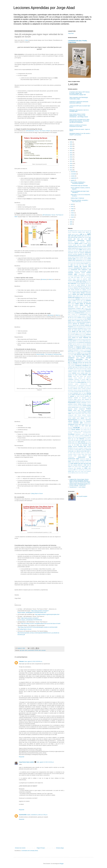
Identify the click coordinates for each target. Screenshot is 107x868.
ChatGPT (86, 264)
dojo (82, 296)
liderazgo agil (81, 362)
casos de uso (83, 262)
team (78, 445)
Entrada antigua (60, 848)
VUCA (77, 470)
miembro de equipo (73, 375)
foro (83, 319)
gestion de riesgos (87, 328)
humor (78, 341)
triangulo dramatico (76, 460)
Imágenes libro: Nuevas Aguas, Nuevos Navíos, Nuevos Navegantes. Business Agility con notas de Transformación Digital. (80, 481)
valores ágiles (85, 467)
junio (72, 206)
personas (86, 390)
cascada (89, 260)
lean (90, 353)
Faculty (87, 316)
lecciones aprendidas (75, 359)
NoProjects (89, 381)
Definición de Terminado (79, 288)
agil (21, 650)
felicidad (89, 318)
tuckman (82, 460)
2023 (71, 148)
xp (74, 473)
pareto (85, 387)
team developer (84, 445)
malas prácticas (71, 366)
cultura (74, 280)
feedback (79, 318)
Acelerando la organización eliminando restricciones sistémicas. (79, 102)
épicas (69, 304)
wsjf (73, 473)
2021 (71, 153)
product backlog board (73, 407)
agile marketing (85, 237)
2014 (71, 168)
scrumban (85, 431)
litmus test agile (83, 364)
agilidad (76, 243)
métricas (79, 373)
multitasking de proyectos (80, 379)
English (74, 301)
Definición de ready (82, 287)
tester (80, 450)
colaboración (71, 268)
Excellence (87, 313)
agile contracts (78, 236)
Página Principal (41, 848)
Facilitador (84, 316)
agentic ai (77, 234)
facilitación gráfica (77, 316)
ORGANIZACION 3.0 (86, 384)
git (72, 333)
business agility (72, 259)
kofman (73, 353)
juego (72, 352)
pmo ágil (86, 395)
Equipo (77, 304)
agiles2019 (70, 242)
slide (78, 439)
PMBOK (74, 395)
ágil (84, 234)
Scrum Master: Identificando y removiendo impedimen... (78, 183)
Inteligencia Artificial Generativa (84, 348)
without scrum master (79, 471)
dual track (89, 296)
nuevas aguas (81, 382)
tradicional (84, 456)
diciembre (74, 172)
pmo (79, 395)
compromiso (76, 271)
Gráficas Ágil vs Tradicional (77, 198)
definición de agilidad (75, 285)
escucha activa (88, 308)
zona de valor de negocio (83, 473)
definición (83, 284)
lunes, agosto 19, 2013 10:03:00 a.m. (33, 662)
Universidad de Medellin (80, 462)
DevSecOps (88, 293)
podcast (72, 396)
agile (23, 650)
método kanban (81, 372)
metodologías (88, 372)
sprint (83, 440)
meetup (83, 370)
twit (90, 460)
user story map (87, 464)
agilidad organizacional (73, 248)
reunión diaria (78, 424)
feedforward (84, 318)
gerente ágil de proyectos (79, 325)
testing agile (71, 451)
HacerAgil (74, 336)
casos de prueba (77, 262)
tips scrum (87, 451)
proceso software (78, 404)
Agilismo (77, 250)
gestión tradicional (87, 331)
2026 (71, 142)
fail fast (70, 318)
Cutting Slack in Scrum (37, 493)
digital (78, 294)
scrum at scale (83, 428)
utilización (80, 465)
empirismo (70, 301)
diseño (74, 296)
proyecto (75, 417)
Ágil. (86, 234)
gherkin (69, 333)
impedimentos (88, 342)
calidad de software (83, 259)
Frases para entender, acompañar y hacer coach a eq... (79, 201)
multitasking (71, 379)
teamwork (75, 446)
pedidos (79, 389)
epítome (73, 304)
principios (79, 403)
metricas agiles (84, 373)
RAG (86, 418)
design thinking (79, 291)
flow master (74, 319)
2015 (71, 166)
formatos (81, 319)
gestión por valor (77, 331)
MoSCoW (89, 376)
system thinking (82, 443)
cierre (90, 264)
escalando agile (80, 308)
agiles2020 (76, 242)
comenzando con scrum (80, 268)
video (86, 468)
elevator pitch (88, 299)
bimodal (70, 257)
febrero (73, 215)
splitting (77, 440)
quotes (82, 418)
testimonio (84, 450)
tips (78, 451)
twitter (70, 462)
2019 (71, 157)
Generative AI (74, 322)
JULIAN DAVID (23, 815)
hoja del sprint (88, 339)
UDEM (73, 462)
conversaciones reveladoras (85, 274)
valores (80, 467)
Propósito (89, 415)
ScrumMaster (71, 434)
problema (89, 403)
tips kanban (82, 451)
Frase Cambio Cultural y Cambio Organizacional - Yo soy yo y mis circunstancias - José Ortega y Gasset (79, 115)
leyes (90, 361)
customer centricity (72, 282)
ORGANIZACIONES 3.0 (73, 386)
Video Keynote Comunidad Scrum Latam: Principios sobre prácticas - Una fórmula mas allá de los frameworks (79, 121)
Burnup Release (87, 257)
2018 (71, 159)
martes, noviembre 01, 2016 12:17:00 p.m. (37, 815)
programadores (78, 414)
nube (76, 382)
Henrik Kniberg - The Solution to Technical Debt (49, 354)
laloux (76, 353)
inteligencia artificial (81, 347)
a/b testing (70, 231)
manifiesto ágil (71, 367)
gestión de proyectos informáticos (76, 328)
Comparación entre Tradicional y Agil (81, 270)
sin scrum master (74, 437)
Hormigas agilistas (72, 341)
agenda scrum (82, 232)
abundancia (75, 231)
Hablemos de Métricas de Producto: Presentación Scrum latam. (78, 126)
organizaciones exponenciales (85, 386)
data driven (89, 282)
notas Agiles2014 (71, 382)
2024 (71, 146)
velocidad (43, 650)
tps (85, 453)
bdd (90, 256)
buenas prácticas (75, 257)
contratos (89, 273)
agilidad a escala (83, 243)
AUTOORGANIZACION (74, 256)
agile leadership (72, 237)
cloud (83, 265)
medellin (79, 370)
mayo (73, 209)
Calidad (77, 259)
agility (81, 250)
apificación (70, 254)
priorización (84, 403)
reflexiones (76, 421)
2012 (71, 220)
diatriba (74, 294)
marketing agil (71, 370)
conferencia (77, 273)
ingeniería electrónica (87, 345)
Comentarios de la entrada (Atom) (30, 851)
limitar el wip (71, 364)
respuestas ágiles (78, 423)
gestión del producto (83, 330)
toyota (71, 453)
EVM (69, 313)
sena (86, 434)
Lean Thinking (80, 358)
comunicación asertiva (85, 271)
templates (86, 448)
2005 (71, 224)
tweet (87, 460)
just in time (76, 352)
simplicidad (81, 436)
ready (90, 418)
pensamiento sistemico (73, 390)
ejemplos (78, 299)
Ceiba (27, 40)
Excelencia (73, 313)
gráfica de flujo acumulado (81, 333)
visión (90, 468)
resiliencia (70, 423)
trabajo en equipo (77, 454)
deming (73, 290)
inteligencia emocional (73, 350)
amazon (75, 253)
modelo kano (76, 376)
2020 (71, 155)
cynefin (77, 282)
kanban (89, 352)
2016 (71, 163)
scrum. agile (80, 431)
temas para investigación (78, 448)
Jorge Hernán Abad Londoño (26, 762)
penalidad (84, 389)
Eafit (81, 297)
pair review (78, 387)
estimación (88, 310)
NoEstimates (83, 381)
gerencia (70, 324)
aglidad (80, 251)
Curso (89, 280)
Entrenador (74, 302)
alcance (87, 251)
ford (78, 319)
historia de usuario (77, 338)
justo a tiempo (81, 352)
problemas (70, 404)
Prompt (79, 415)
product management (79, 409)
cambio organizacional (77, 260)
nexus (79, 381)
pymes (78, 418)
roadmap (76, 426)
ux (83, 465)
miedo (90, 373)
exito (90, 313)
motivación (70, 378)
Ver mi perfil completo (82, 496)
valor (85, 465)
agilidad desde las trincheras (80, 245)
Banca (86, 256)
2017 (71, 161)
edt (71, 299)
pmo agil (82, 395)
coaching (70, 267)
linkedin (76, 364)
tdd (75, 445)
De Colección (72, 283)
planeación (76, 393)
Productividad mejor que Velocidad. (79, 186)
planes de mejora (82, 393)
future (90, 321)
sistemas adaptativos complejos (85, 437)
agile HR (89, 236)
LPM (88, 364)
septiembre (74, 178)
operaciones (70, 384)
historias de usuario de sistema (79, 339)
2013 (71, 170)
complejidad (70, 271)
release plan (82, 421)
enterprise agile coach (81, 301)
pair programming (72, 387)
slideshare (82, 439)
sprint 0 (86, 440)
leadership (86, 353)
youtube (77, 473)
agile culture (84, 236)
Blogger (62, 864)
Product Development (83, 407)
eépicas (74, 299)
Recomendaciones (73, 420)
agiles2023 (89, 242)
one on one (89, 382)
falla (73, 318)
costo (69, 277)
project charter (85, 414)
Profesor (73, 414)
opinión (77, 384)
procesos (84, 404)
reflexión (70, 421)
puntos (74, 418)
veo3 (83, 468)
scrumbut (89, 431)
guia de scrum (82, 335)
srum (87, 442)
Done (85, 296)
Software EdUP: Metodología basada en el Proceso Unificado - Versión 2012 (80, 484)
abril (72, 211)
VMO (74, 470)
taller (86, 443)
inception (70, 344)
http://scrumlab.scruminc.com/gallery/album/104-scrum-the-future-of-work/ (41, 623)
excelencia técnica (80, 313)
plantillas (70, 395)
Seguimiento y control (80, 434)
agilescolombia (71, 244)
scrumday (70, 433)
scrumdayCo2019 (77, 433)
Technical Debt (82, 446)
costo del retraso (75, 277)
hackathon (78, 336)
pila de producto (75, 392)
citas (71, 265)
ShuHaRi (77, 436)
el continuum (83, 299)
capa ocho (85, 260)
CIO (69, 265)
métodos (70, 373)
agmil (83, 251)
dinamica (70, 296)
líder (72, 363)
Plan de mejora (85, 392)
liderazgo (75, 362)
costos (82, 277)
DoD (80, 296)
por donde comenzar (79, 396)
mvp (87, 379)
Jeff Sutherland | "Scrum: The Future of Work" (38, 131)
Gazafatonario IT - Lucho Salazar (77, 487)
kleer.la (51, 279)
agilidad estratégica (78, 247)
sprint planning (81, 442)
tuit (85, 460)
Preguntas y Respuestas (86, 401)
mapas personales (83, 369)
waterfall (80, 470)
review (83, 424)
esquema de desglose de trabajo (79, 310)
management (78, 365)
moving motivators (78, 378)
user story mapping (73, 465)
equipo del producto (73, 305)
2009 (71, 222)
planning (89, 393)
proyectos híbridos (87, 417)
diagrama (70, 294)
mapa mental (76, 369)
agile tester (77, 239)
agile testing (84, 239)
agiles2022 (83, 242)
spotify (80, 440)
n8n (90, 379)
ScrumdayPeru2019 (87, 433)
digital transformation (85, 294)
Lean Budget (71, 355)
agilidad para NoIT (72, 250)
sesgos (73, 436)
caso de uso (70, 262)
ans (79, 253)
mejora (86, 370)
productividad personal (73, 412)
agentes (73, 234)
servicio (70, 436)
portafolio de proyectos (80, 398)
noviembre (74, 174)
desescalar (74, 291)
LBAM (79, 353)
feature (76, 318)
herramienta (88, 336)
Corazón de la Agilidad (79, 276)
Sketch (70, 439)
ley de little (86, 361)
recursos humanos (81, 420)
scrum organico (74, 431)
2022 (71, 151)
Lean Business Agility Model (81, 355)
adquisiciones (75, 232)
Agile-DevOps (81, 240)
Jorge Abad (71, 33)
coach (89, 265)
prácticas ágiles (81, 399)
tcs (73, 445)
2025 (71, 144)
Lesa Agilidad (79, 361)
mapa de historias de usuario (81, 367)
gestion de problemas (78, 327)
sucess (76, 443)
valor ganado (75, 467)
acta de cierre (81, 231)
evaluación (89, 311)
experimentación (83, 314)
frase (86, 319)
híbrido (70, 338)
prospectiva (70, 417)
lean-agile (88, 358)
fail (90, 316)
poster (75, 399)
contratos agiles (73, 274)
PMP (90, 395)
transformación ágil (84, 457)
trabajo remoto (77, 456)
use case (87, 462)
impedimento (82, 342)
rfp (69, 426)
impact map (85, 341)
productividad (31, 650)
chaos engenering (77, 264)
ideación (81, 341)
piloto (80, 392)
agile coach (71, 236)
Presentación (72, 402)
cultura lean (85, 280)
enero (73, 217)
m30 (90, 364)
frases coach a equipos (74, 321)
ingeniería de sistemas (81, 344)
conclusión (71, 273)
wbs (90, 470)
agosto (73, 180)
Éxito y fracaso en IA (73, 314)
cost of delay (88, 276)
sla (72, 439)
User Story (81, 464)
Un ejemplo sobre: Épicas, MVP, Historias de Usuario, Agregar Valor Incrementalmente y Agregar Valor (79, 93)
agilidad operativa (87, 247)
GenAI (70, 322)
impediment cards (75, 342)
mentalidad (75, 372)
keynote (70, 353)
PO (69, 396)
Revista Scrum (88, 424)
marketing (89, 369)
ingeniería (74, 344)
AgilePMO (89, 240)
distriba (77, 296)
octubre (73, 176)
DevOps (83, 293)
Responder (22, 757)
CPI (85, 277)
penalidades (88, 389)
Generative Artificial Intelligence (84, 322)
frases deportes (84, 321)
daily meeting (83, 282)
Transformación (71, 457)
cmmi (86, 265)
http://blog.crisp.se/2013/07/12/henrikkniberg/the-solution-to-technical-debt (38, 627)
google (74, 333)
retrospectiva (71, 424)
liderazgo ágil (88, 362)
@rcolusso (44, 279)
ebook (69, 299)
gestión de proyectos (87, 327)
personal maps (81, 390)
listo (79, 364)
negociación (70, 381)
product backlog (87, 406)
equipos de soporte (80, 307)
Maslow (76, 370)
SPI (72, 440)
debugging (79, 284)
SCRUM (36, 650)
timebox (75, 451)
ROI (80, 426)
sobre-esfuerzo (88, 439)
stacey (90, 442)
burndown (81, 257)
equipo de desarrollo (85, 304)
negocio (75, 381)
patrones (75, 389)
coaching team (87, 267)
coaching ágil (78, 267)
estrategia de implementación (79, 311)
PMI (77, 395)
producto (80, 412)
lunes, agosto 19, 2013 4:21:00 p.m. (45, 762)
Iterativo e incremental (85, 350)
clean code (76, 265)
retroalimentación (87, 423)
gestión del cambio (73, 330)
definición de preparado (73, 287)
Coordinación (71, 276)
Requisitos (89, 421)
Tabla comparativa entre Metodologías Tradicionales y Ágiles (79, 98)
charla (82, 264)
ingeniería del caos (78, 345)
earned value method (87, 298)
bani (88, 256)
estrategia (70, 311)
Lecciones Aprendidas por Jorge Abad (44, 8)
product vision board (78, 410)
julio (72, 204)
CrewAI (74, 279)
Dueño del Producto (74, 297)
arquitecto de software (83, 254)
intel (75, 347)
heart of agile (83, 336)
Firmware (70, 319)
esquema (70, 310)
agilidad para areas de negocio (85, 248)
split (74, 440)
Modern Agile (83, 376)
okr (85, 382)
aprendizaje (75, 254)
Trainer (89, 456)
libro (69, 362)
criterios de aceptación (82, 279)
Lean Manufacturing (77, 356)
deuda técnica (76, 293)
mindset (80, 375)
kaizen (26, 650)
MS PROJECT (87, 378)
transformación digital (73, 459)
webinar (70, 471)
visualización (71, 470)
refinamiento (88, 420)
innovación (71, 347)
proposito (84, 415)
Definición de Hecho (86, 285)
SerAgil (89, 434)
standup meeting (71, 443)
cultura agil (79, 280)
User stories (74, 463)
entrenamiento (80, 302)
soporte (70, 440)
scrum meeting (84, 430)
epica (90, 302)
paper (82, 387)
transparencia (82, 459)
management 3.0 (87, 365)
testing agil (88, 450)
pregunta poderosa (77, 401)
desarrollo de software (81, 290)
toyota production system (78, 453)
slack (40, 650)
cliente (80, 265)
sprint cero (75, 442)
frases (89, 319)
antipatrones (88, 253)
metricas (74, 373)
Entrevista (86, 302)
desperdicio (85, 291)
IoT (79, 350)
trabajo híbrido (84, 454)
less (83, 361)
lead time (82, 353)
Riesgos (72, 426)
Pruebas (70, 418)
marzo (73, 213)
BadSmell (82, 256)
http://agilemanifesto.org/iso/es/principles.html (47, 614)
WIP (73, 471)
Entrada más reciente (20, 848)
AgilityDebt (84, 250)
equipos (82, 305)
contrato (83, 273)
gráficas (77, 334)
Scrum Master (76, 429)
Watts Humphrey (86, 470)
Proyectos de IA (80, 417)
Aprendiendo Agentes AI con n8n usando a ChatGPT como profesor (80, 134)
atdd (90, 254)
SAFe (83, 426)
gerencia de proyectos (79, 324)
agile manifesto (79, 237)
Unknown (21, 662)
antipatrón (82, 253)
